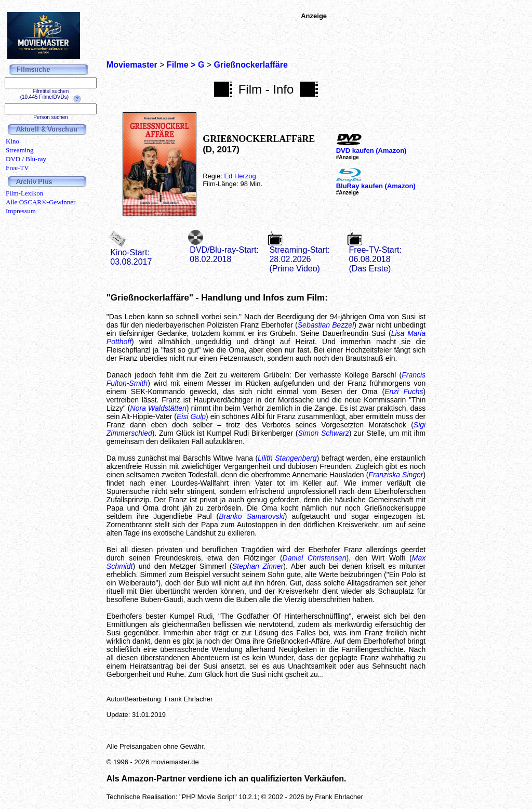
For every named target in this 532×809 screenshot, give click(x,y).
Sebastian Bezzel (326, 325)
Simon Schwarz (324, 433)
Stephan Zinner (258, 566)
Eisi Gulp (191, 416)
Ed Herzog (240, 176)
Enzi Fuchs (404, 392)
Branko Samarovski (251, 516)
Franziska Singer (396, 475)
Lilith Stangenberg (287, 458)
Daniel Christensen (315, 558)
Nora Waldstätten (158, 408)
